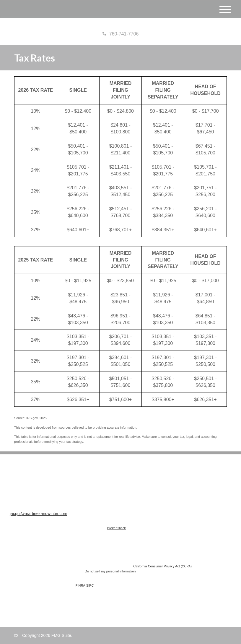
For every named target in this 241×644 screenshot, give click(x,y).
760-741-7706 (121, 34)
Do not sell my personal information (110, 571)
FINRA (80, 585)
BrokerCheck (117, 528)
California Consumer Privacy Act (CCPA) (162, 566)
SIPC (90, 585)
